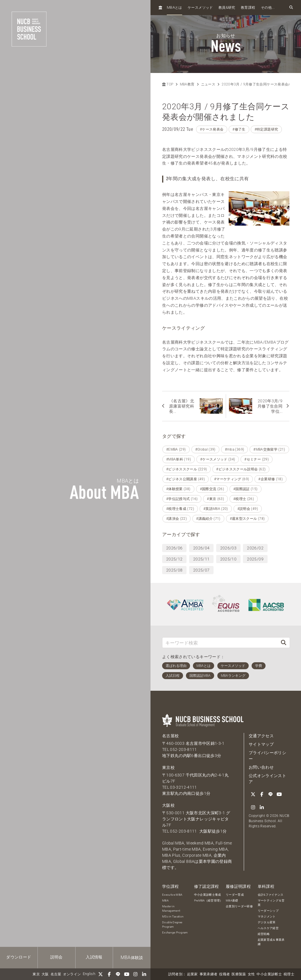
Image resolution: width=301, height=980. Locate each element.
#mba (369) (235, 449)
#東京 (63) (215, 499)
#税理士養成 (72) (180, 509)
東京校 (168, 767)
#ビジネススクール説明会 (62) (241, 469)
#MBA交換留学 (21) (269, 449)
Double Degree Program (172, 924)
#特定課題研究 (266, 129)
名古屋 (56, 974)
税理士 (289, 974)
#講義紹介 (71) (208, 519)
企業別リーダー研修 (239, 906)
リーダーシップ (268, 911)
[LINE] (118, 974)
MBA (165, 900)
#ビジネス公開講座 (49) (186, 479)
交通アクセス (261, 736)
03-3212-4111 (183, 787)
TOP (168, 84)
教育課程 (248, 8)
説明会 (57, 957)
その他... (268, 8)
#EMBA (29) (176, 449)
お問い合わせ (261, 767)
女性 (251, 974)
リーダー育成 (235, 895)
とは (174, 7)
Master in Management (171, 908)
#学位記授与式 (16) (182, 499)
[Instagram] (135, 974)
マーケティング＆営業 (271, 903)
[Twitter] (101, 974)
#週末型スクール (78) (247, 519)
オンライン (72, 974)
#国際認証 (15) (246, 489)
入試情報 (94, 957)
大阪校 (168, 805)
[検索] (284, 643)
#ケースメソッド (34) (218, 459)
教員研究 (227, 7)
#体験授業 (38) (178, 489)
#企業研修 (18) (270, 479)
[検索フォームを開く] (291, 8)
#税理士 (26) (244, 499)
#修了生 (239, 129)
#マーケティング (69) (232, 479)
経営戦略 (264, 934)
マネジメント (267, 916)
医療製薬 (239, 974)
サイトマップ (261, 744)
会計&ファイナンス (271, 895)
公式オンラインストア (267, 779)
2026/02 (255, 548)
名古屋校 (170, 736)
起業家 (192, 974)
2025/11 (201, 559)
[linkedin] (144, 974)
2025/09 (255, 559)
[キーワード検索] (220, 643)
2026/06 (174, 548)
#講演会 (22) (177, 519)
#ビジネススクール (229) (187, 469)
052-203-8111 (183, 749)
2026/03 (228, 548)
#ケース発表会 (212, 129)
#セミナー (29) (257, 459)
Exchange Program (175, 932)
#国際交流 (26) (212, 489)
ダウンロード (19, 957)
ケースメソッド (200, 8)
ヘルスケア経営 (268, 928)
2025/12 (174, 559)
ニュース (208, 84)
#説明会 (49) (248, 509)
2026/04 (201, 548)
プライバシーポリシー (267, 756)
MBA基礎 (232, 900)
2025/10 (228, 559)
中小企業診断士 (269, 974)
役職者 (224, 974)
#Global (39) (205, 449)
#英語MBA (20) (216, 509)
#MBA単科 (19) (179, 459)
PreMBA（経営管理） (208, 900)
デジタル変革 (267, 922)
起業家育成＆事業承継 (271, 942)
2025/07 (201, 570)
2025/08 (174, 570)
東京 (36, 974)
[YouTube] (127, 974)
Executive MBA (172, 895)
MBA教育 (187, 84)
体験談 (132, 957)
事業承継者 (209, 974)
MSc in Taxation (173, 916)
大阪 (45, 974)
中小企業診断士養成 (208, 895)
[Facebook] (109, 974)
